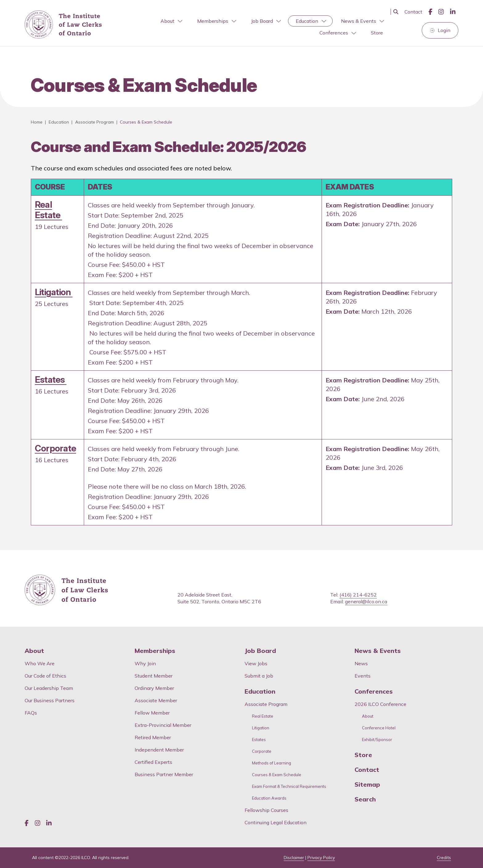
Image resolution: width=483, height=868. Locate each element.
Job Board (266, 21)
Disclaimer (294, 858)
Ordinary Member (154, 688)
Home (37, 122)
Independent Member (159, 750)
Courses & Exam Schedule (277, 775)
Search (365, 799)
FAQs (31, 713)
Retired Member (153, 737)
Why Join (145, 663)
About (171, 21)
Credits (444, 858)
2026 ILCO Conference (380, 704)
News (361, 663)
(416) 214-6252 (358, 595)
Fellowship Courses (266, 810)
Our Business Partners (50, 700)
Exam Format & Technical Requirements (289, 786)
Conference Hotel (379, 728)
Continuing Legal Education (276, 822)
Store (377, 33)
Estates (51, 379)
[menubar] (249, 27)
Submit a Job (259, 676)
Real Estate (49, 210)
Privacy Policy (321, 858)
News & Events (363, 21)
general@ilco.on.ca (366, 601)
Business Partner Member (164, 774)
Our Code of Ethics (45, 676)
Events (363, 676)
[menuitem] (171, 21)
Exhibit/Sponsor (377, 740)
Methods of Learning (272, 763)
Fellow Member (152, 713)
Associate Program (95, 122)
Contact (413, 12)
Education (311, 21)
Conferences (338, 33)
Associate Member (156, 700)
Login (444, 30)
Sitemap (367, 784)
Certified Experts (153, 762)
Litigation (54, 292)
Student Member (154, 676)
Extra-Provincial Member (163, 725)
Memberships (217, 21)
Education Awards (269, 798)
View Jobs (256, 663)
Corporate (55, 448)
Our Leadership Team (49, 688)
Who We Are (40, 663)
